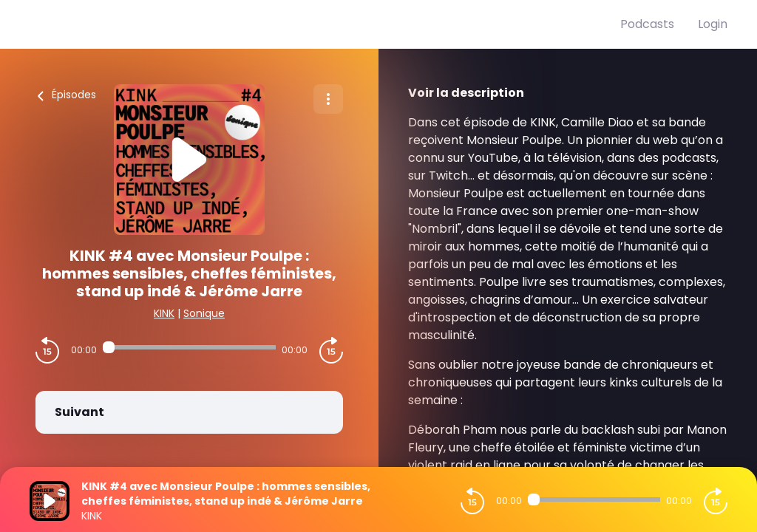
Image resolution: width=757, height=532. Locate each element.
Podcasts (647, 24)
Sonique (204, 313)
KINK (164, 313)
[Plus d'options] (328, 99)
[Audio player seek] (189, 347)
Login (713, 24)
